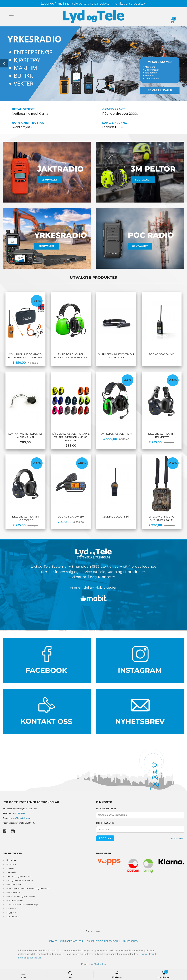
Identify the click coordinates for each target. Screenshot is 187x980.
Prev (4, 63)
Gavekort (11, 909)
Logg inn (11, 913)
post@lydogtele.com (21, 818)
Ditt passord (105, 823)
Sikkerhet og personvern (103, 941)
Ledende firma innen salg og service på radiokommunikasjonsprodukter (93, 4)
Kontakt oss (13, 917)
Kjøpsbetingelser (72, 941)
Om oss (10, 869)
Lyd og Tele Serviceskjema (20, 881)
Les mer (143, 954)
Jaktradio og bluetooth (18, 877)
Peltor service (13, 893)
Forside (11, 861)
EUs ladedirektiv (15, 901)
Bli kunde (11, 865)
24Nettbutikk (100, 964)
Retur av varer (14, 885)
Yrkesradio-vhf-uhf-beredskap (22, 905)
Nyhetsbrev (130, 941)
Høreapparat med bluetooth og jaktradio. (28, 889)
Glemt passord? (177, 839)
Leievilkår (11, 873)
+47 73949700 (19, 814)
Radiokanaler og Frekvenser (21, 897)
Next (183, 63)
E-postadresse (106, 809)
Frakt (53, 941)
